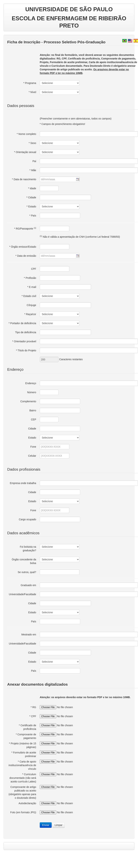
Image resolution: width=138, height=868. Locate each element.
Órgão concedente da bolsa (24, 561)
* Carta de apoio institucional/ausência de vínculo (22, 765)
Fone (33, 447)
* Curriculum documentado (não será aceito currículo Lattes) (23, 778)
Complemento (28, 401)
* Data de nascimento (24, 179)
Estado (32, 438)
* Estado (31, 206)
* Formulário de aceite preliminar (24, 754)
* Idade (32, 188)
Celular (32, 456)
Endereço (31, 383)
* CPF (33, 716)
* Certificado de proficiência (27, 727)
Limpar (59, 825)
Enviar (46, 825)
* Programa (30, 83)
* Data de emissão (26, 256)
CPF (34, 269)
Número (32, 392)
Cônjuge (31, 305)
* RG (33, 707)
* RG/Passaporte (25, 228)
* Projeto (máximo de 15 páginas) (23, 745)
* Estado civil (29, 296)
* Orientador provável (24, 341)
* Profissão (30, 278)
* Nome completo (26, 134)
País (34, 621)
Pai (34, 161)
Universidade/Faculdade (22, 594)
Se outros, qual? (27, 572)
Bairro (33, 410)
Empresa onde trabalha (23, 483)
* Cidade (31, 197)
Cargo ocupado (27, 519)
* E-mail (32, 287)
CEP (34, 419)
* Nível (32, 92)
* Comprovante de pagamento (26, 736)
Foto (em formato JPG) (23, 812)
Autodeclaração (27, 803)
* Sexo (32, 143)
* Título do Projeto (26, 350)
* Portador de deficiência (22, 323)
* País (33, 216)
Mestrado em (29, 635)
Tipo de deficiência (26, 332)
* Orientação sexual (25, 152)
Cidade (32, 429)
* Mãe (33, 170)
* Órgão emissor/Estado (23, 247)
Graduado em (28, 585)
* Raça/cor (30, 314)
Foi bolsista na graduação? (28, 549)
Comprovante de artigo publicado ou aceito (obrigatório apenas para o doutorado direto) (22, 792)
